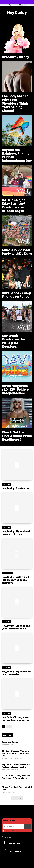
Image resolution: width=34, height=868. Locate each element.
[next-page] (11, 727)
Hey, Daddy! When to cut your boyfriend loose (16, 627)
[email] (14, 826)
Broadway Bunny (16, 57)
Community (6, 770)
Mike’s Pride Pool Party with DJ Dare (17, 252)
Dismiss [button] (30, 2)
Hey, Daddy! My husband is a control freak (16, 533)
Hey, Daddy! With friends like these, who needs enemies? (16, 580)
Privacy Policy (16, 831)
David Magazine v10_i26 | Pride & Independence (15, 389)
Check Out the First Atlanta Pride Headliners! (17, 436)
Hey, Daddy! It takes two (16, 488)
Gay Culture (7, 573)
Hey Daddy (6, 484)
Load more (17, 798)
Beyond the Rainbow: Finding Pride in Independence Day (17, 155)
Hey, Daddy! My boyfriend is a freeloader (16, 673)
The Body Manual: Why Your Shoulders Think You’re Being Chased (16, 103)
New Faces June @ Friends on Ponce (17, 295)
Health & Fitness (8, 759)
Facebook (15, 844)
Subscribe (28, 826)
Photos (5, 781)
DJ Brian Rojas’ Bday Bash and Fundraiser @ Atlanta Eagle (14, 205)
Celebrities (6, 745)
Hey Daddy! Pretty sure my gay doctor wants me (16, 719)
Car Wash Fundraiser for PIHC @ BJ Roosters (14, 341)
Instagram (15, 851)
